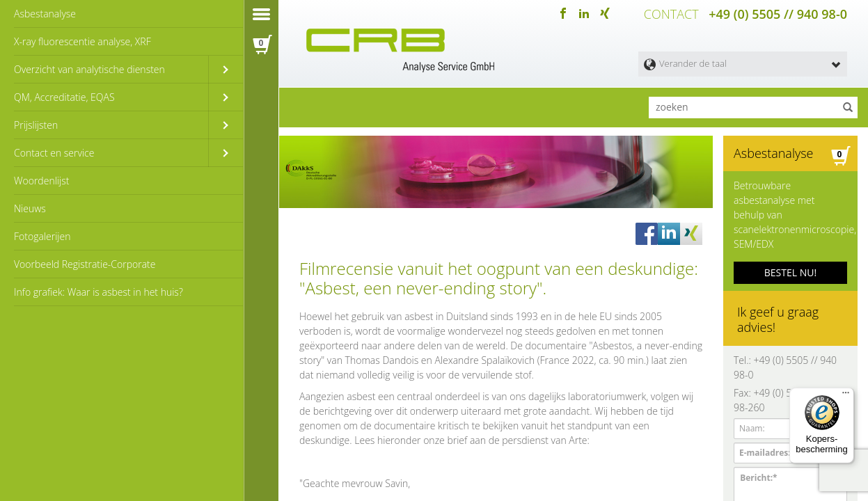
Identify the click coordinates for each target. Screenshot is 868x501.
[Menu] (846, 396)
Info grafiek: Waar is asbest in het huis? (98, 292)
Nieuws (30, 208)
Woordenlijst (41, 181)
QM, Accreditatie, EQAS (64, 97)
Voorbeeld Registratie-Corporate (85, 264)
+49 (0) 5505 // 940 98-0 (778, 14)
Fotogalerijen (42, 236)
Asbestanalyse (45, 14)
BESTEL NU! (790, 272)
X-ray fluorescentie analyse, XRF (82, 41)
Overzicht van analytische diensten (89, 69)
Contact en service (54, 153)
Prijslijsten (36, 125)
